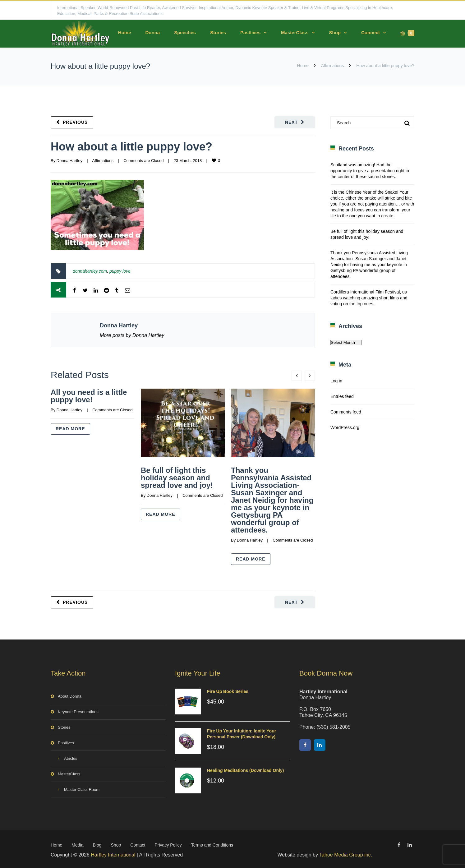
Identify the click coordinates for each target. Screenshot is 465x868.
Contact (138, 844)
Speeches (185, 32)
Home (125, 32)
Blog (97, 844)
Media (77, 844)
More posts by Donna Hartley (132, 335)
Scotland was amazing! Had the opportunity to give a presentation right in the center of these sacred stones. (370, 171)
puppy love (120, 271)
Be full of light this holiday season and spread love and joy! (177, 478)
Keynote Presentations (78, 711)
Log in (336, 381)
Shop (335, 32)
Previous (75, 122)
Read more (70, 429)
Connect (371, 32)
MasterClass (295, 32)
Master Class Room (82, 788)
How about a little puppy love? (131, 147)
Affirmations (333, 66)
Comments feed (346, 412)
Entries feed (342, 396)
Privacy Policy (168, 844)
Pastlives (250, 32)
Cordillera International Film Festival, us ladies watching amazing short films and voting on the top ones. (369, 298)
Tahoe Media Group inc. (346, 854)
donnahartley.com (90, 271)
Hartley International (113, 854)
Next (291, 122)
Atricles (71, 757)
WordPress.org (345, 427)
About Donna (70, 695)
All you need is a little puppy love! (89, 396)
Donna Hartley (69, 161)
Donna (152, 32)
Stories (218, 32)
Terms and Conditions (212, 844)
